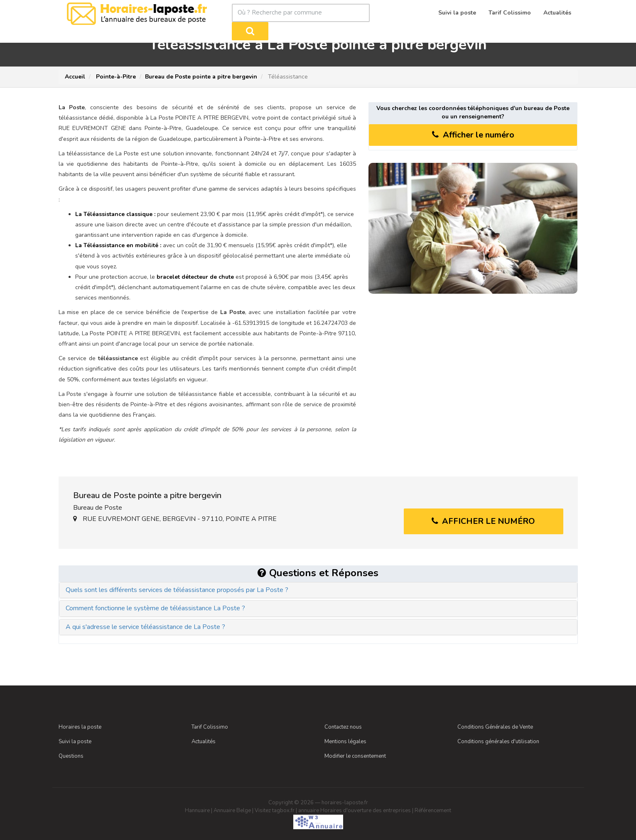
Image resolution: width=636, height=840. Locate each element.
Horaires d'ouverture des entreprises (366, 810)
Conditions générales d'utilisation (498, 741)
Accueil (75, 77)
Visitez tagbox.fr (275, 810)
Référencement (433, 810)
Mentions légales (345, 741)
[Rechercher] (386, 13)
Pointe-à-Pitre (115, 77)
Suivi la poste (75, 741)
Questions (71, 756)
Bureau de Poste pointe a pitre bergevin (201, 77)
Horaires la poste (80, 727)
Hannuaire (197, 810)
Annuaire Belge (232, 810)
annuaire (309, 810)
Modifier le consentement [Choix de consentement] (355, 756)
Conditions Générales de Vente (495, 727)
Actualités (204, 741)
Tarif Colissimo (210, 727)
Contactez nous (343, 727)
